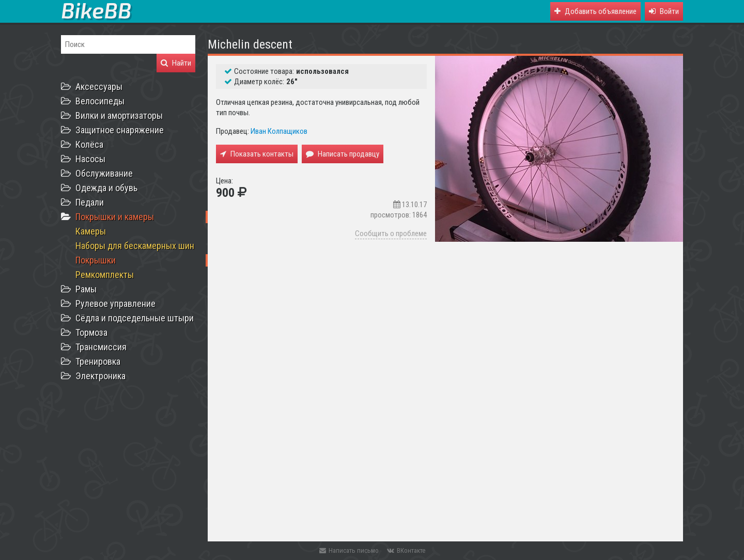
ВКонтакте (406, 550)
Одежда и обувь (106, 188)
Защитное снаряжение (120, 130)
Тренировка (98, 361)
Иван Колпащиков (279, 131)
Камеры (91, 231)
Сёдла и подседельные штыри (135, 318)
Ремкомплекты (105, 275)
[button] (664, 11)
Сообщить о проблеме (391, 234)
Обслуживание (104, 173)
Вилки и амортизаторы (119, 115)
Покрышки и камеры (115, 217)
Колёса (89, 144)
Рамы (86, 289)
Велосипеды (100, 101)
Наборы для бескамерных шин (135, 246)
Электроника (100, 376)
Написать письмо (349, 550)
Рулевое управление (115, 304)
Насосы (90, 159)
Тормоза (91, 332)
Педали (90, 202)
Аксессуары (99, 87)
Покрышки (96, 260)
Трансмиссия (101, 347)
